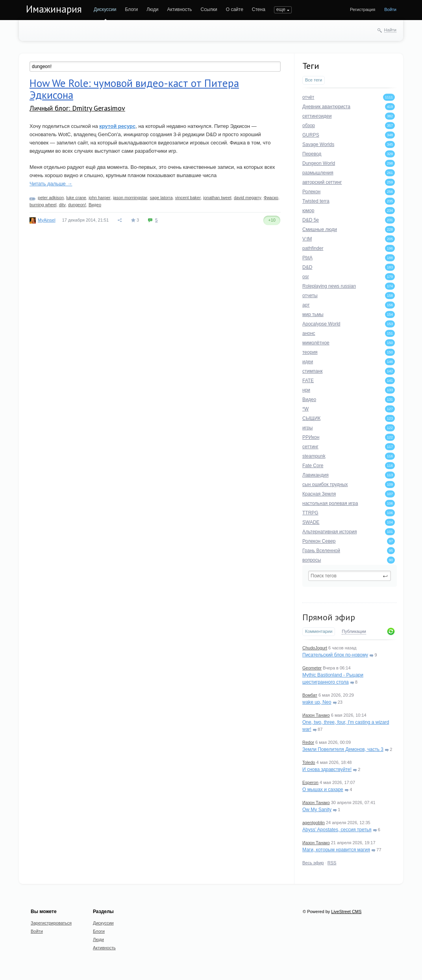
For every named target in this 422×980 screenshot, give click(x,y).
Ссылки (209, 9)
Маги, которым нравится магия (336, 850)
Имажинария (54, 9)
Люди (152, 9)
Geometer (312, 668)
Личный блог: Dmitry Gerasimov (77, 108)
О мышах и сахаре (323, 790)
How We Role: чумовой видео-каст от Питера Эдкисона (134, 89)
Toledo (309, 762)
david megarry (248, 198)
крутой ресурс (117, 126)
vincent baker (188, 198)
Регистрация (363, 9)
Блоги (132, 9)
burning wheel (43, 205)
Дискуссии (105, 9)
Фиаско (271, 198)
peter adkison (51, 198)
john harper (100, 198)
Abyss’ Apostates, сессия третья (337, 830)
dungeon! (77, 205)
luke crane (76, 198)
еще (281, 9)
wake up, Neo (317, 702)
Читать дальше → (51, 184)
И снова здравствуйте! (327, 769)
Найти (390, 30)
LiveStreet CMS (346, 912)
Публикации (354, 631)
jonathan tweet (217, 198)
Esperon (310, 782)
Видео (95, 205)
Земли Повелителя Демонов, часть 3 (343, 749)
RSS (332, 863)
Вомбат (310, 695)
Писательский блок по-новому (335, 655)
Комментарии (319, 631)
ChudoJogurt (315, 648)
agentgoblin (314, 823)
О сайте (235, 9)
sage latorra (161, 198)
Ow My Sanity (317, 810)
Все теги (314, 80)
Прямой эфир (329, 617)
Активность (179, 9)
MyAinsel (47, 220)
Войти (390, 9)
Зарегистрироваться (51, 923)
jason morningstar (130, 198)
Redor (308, 742)
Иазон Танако (316, 715)
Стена (259, 9)
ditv (62, 205)
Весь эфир (313, 863)
